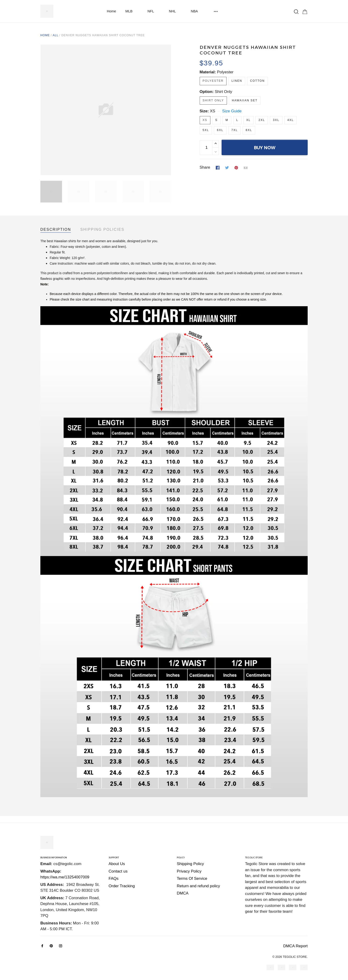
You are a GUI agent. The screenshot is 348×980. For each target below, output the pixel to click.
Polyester (225, 72)
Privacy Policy (189, 871)
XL (249, 120)
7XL (235, 130)
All (56, 35)
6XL (220, 130)
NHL (175, 11)
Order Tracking (122, 886)
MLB (132, 11)
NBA (197, 11)
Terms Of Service (192, 879)
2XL (262, 120)
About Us (117, 864)
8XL (249, 130)
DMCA (183, 893)
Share (205, 167)
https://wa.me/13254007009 (65, 877)
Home (111, 11)
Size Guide (232, 111)
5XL (206, 130)
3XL (276, 120)
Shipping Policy (190, 864)
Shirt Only (224, 92)
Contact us (118, 871)
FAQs (114, 879)
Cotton (257, 81)
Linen (237, 81)
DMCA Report (295, 946)
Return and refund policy (198, 886)
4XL (291, 120)
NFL (153, 11)
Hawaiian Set (245, 100)
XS (213, 111)
